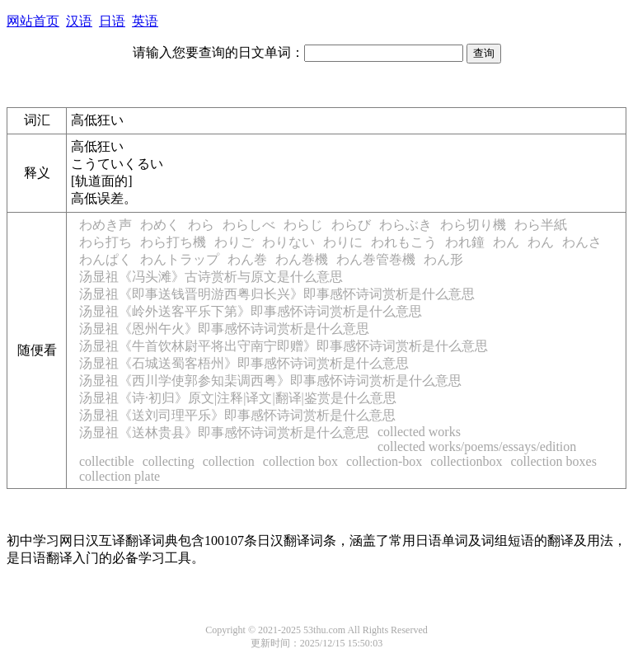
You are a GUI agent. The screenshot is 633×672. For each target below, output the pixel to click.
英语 (145, 21)
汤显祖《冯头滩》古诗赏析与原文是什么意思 (211, 277)
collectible (107, 461)
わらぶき (406, 225)
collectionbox (466, 461)
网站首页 (33, 21)
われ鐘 (465, 242)
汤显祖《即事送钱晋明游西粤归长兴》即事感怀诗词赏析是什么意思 (277, 294)
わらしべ (249, 225)
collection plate (120, 476)
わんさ (582, 242)
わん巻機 (302, 259)
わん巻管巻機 (376, 259)
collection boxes (553, 461)
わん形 (443, 259)
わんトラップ (180, 259)
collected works (419, 432)
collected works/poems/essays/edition (477, 446)
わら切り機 (473, 225)
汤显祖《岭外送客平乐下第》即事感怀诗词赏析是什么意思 (251, 311)
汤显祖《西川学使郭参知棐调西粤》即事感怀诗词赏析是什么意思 (270, 381)
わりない (288, 242)
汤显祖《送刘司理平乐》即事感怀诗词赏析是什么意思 (237, 415)
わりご (234, 242)
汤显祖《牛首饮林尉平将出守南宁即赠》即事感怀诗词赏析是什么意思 (284, 346)
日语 (112, 21)
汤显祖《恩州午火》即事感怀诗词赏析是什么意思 (224, 329)
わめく (160, 225)
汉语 (79, 21)
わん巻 (247, 259)
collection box (300, 461)
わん (506, 242)
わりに (343, 242)
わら (201, 225)
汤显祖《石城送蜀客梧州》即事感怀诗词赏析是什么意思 (244, 363)
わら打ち (105, 242)
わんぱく (105, 259)
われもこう (404, 242)
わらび (351, 225)
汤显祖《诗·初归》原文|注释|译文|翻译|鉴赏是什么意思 (238, 398)
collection (229, 461)
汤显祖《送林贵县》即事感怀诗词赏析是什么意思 (224, 432)
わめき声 (105, 225)
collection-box (384, 461)
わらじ (303, 225)
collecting (169, 461)
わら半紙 (541, 225)
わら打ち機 (173, 242)
